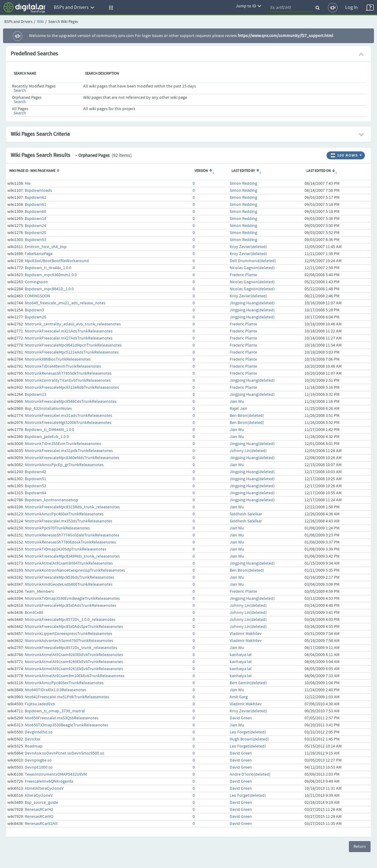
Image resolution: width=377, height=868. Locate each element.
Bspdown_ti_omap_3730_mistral (55, 711)
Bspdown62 (35, 198)
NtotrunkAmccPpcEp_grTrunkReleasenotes (64, 465)
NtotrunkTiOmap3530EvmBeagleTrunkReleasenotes (72, 599)
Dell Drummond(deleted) (253, 261)
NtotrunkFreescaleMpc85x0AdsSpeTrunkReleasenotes (74, 627)
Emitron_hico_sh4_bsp (46, 247)
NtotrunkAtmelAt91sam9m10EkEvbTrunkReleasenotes (75, 676)
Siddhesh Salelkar (246, 514)
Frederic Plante (243, 275)
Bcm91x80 (34, 613)
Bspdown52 (35, 486)
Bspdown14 (35, 219)
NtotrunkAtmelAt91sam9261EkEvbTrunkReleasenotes (74, 669)
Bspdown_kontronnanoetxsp (52, 500)
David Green (241, 718)
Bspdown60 (35, 212)
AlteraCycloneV (39, 796)
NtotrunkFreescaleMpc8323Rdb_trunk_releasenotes (72, 507)
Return (360, 847)
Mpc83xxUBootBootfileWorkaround (57, 261)
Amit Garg (239, 697)
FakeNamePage (39, 254)
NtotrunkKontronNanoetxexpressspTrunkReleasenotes (75, 570)
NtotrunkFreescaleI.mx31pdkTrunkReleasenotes (69, 451)
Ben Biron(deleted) (247, 416)
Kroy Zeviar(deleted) (248, 247)
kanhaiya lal (241, 655)
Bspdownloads (38, 191)
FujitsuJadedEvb (40, 704)
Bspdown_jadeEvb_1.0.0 (47, 437)
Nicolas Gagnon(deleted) (252, 268)
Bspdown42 (35, 472)
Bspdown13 (35, 395)
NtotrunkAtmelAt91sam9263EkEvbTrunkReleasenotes (74, 655)
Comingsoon (36, 282)
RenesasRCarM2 (39, 817)
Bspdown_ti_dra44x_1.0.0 (48, 268)
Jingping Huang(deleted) (252, 303)
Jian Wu (237, 402)
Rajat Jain (238, 409)
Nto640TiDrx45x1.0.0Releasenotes (55, 690)
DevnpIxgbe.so (38, 760)
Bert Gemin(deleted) (248, 683)
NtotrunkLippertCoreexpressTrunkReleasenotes (68, 634)
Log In (351, 7)
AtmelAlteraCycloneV (44, 788)
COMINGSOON (37, 296)
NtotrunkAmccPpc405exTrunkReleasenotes (64, 683)
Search (20, 91)
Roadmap (34, 746)
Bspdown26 (35, 317)
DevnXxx (32, 739)
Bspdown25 (35, 233)
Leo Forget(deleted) (248, 732)
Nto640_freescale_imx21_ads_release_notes (65, 303)
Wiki (40, 22)
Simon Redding (243, 184)
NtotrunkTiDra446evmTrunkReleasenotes (63, 366)
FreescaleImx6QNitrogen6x (49, 781)
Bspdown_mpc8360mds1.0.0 (51, 275)
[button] (110, 8)
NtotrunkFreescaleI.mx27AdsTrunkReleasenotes (69, 338)
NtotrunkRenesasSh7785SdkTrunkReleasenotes (68, 373)
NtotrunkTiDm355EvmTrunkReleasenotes (63, 444)
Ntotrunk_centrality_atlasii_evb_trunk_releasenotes (73, 324)
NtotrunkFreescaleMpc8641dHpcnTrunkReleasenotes (73, 345)
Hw (28, 184)
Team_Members (39, 592)
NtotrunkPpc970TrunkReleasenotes (57, 528)
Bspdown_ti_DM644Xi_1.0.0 (50, 430)
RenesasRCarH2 (39, 810)
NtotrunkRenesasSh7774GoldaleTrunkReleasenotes (72, 535)
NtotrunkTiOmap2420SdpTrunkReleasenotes (66, 549)
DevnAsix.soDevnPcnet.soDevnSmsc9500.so (65, 753)
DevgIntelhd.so (39, 732)
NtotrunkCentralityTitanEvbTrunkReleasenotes (68, 380)
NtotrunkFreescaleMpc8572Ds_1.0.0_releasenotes (70, 620)
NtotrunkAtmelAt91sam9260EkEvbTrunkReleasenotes (74, 662)
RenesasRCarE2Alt (41, 824)
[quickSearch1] (290, 8)
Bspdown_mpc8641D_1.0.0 (49, 289)
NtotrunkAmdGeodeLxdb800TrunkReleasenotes (69, 584)
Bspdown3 (34, 310)
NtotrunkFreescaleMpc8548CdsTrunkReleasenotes (71, 402)
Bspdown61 (35, 205)
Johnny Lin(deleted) (248, 451)
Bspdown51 (35, 479)
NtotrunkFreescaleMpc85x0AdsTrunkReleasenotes (70, 606)
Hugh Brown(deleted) (249, 739)
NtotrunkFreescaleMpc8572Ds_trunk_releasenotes (71, 648)
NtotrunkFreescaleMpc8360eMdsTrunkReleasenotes (72, 458)
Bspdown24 (35, 226)
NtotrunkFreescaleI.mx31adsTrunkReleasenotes (68, 416)
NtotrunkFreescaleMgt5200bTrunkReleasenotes (68, 423)
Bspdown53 (35, 240)
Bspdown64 (35, 493)
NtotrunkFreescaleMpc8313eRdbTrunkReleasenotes (72, 388)
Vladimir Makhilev (246, 634)
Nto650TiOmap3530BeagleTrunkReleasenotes (67, 725)
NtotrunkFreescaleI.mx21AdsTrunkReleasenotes (69, 331)
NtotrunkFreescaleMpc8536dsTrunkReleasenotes (69, 577)
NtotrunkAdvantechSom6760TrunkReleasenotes (69, 641)
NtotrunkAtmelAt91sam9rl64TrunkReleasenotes (69, 563)
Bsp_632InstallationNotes (48, 409)
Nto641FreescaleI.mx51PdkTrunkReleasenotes (67, 697)
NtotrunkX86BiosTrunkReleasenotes (58, 359)
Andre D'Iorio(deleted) (250, 774)
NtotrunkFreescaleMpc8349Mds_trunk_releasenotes (72, 556)
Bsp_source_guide (41, 803)
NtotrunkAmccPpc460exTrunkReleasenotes (64, 514)
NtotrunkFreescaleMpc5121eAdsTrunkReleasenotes (72, 352)
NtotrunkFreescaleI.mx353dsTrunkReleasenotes (68, 521)
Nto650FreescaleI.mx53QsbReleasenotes (62, 718)
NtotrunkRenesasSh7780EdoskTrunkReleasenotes (70, 542)
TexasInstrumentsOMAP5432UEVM (56, 774)
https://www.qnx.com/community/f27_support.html (286, 36)
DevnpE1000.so (39, 767)
